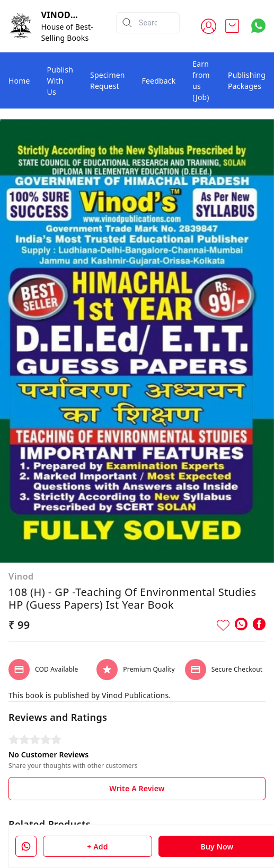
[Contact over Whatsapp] (258, 26)
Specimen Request (108, 80)
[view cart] (232, 26)
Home (19, 81)
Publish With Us (60, 81)
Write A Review (137, 788)
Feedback (159, 81)
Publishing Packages (247, 80)
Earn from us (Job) (201, 80)
